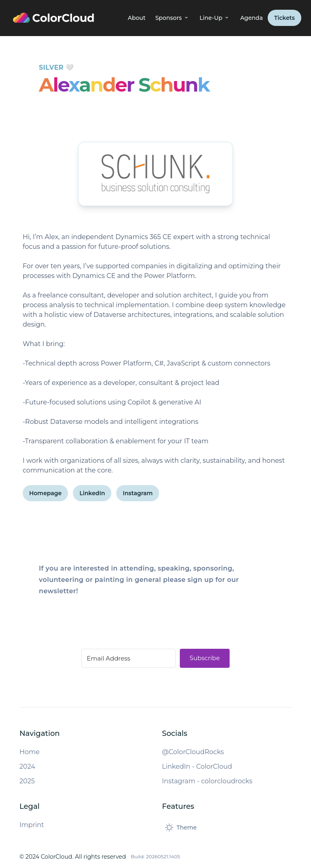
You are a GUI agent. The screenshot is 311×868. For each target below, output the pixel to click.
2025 (27, 781)
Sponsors (172, 18)
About (136, 18)
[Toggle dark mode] (181, 827)
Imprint (32, 825)
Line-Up (215, 18)
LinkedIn (92, 493)
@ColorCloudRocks (193, 752)
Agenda (251, 18)
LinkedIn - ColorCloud (197, 766)
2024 (27, 766)
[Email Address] (129, 658)
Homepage (45, 493)
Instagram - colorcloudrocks (207, 781)
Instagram (138, 493)
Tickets (284, 18)
